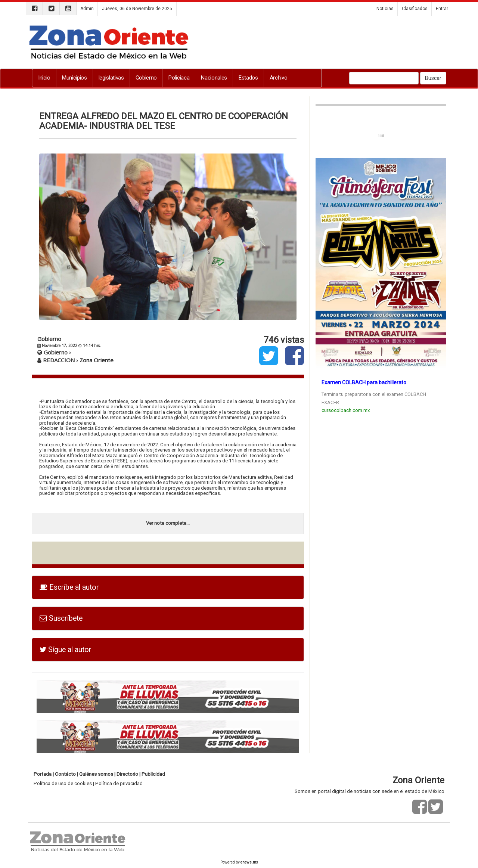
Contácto (65, 774)
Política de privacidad (119, 783)
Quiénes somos (96, 774)
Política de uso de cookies (63, 783)
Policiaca (179, 78)
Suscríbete (61, 618)
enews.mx (249, 862)
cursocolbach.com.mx (346, 410)
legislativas (111, 78)
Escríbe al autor (69, 587)
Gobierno (146, 78)
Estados (248, 78)
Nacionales (214, 78)
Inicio (44, 78)
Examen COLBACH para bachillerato (364, 382)
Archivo (279, 78)
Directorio (127, 774)
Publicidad (153, 774)
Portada (43, 774)
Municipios (75, 78)
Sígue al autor (66, 650)
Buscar (433, 78)
